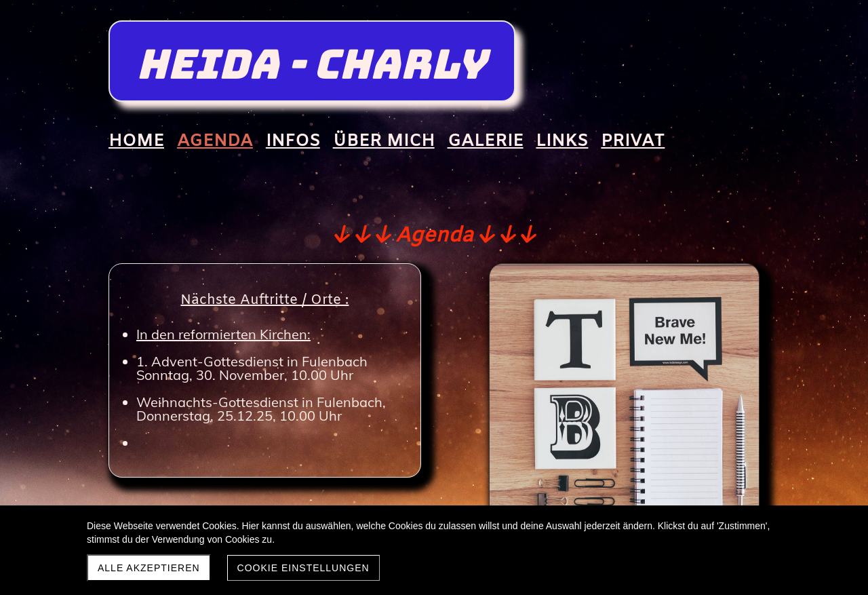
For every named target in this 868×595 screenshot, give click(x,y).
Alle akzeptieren (149, 568)
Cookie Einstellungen (303, 568)
